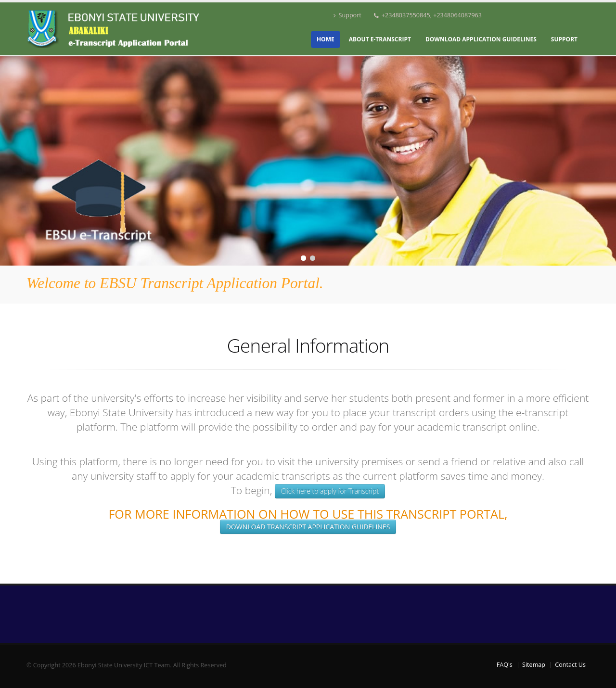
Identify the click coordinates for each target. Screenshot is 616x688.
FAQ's (505, 665)
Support (347, 15)
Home (326, 39)
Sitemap (534, 665)
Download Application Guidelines (481, 39)
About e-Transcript (380, 39)
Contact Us (570, 665)
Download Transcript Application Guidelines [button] (308, 527)
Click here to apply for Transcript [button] (330, 491)
